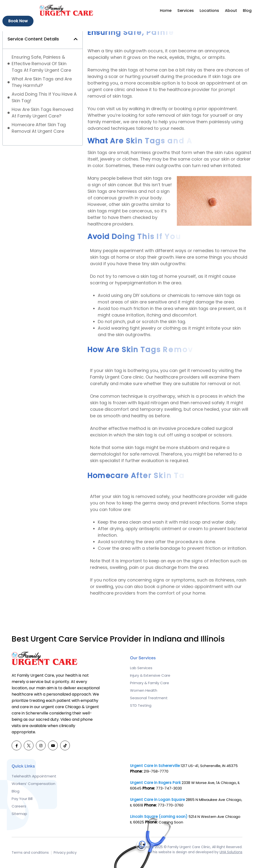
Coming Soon (171, 822)
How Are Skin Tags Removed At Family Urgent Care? (42, 113)
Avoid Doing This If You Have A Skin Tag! (44, 97)
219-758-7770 (156, 771)
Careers (19, 806)
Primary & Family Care (150, 683)
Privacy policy (65, 852)
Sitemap (19, 814)
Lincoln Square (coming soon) (159, 817)
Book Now (18, 21)
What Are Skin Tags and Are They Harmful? (42, 82)
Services (186, 11)
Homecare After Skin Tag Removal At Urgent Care (39, 128)
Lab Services (141, 668)
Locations (209, 11)
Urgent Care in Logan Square (157, 800)
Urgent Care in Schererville (155, 766)
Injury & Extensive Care (150, 675)
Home (166, 11)
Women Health (144, 690)
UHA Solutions (231, 852)
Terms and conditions (30, 852)
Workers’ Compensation (33, 784)
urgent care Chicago (61, 707)
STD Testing (141, 705)
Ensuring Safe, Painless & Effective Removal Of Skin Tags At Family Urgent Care (41, 64)
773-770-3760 (171, 805)
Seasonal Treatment (149, 698)
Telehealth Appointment (34, 776)
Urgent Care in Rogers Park (155, 783)
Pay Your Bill (22, 799)
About (231, 11)
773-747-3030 (169, 788)
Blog (247, 11)
